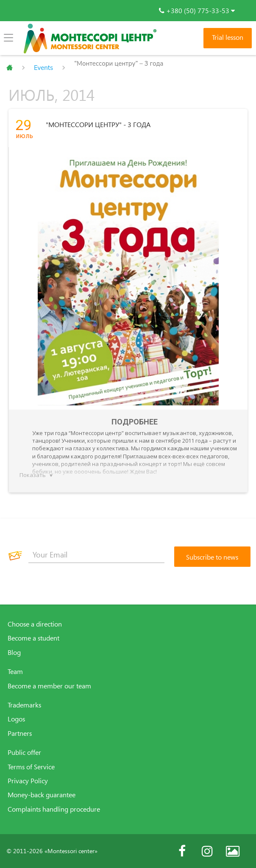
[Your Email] (96, 555)
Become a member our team (49, 686)
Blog (14, 652)
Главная (10, 68)
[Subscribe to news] (212, 557)
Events (43, 68)
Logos (16, 719)
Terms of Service (31, 767)
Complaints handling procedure (54, 809)
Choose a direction (35, 624)
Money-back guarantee (42, 795)
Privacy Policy (28, 781)
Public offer (24, 752)
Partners (20, 733)
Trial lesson (228, 37)
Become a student (33, 638)
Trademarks (24, 705)
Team (15, 671)
